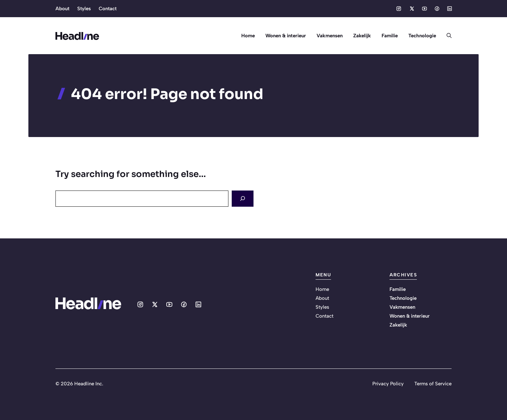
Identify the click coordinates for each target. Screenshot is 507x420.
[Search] (243, 199)
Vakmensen (330, 36)
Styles (84, 9)
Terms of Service (433, 384)
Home (248, 36)
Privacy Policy (388, 384)
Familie (390, 36)
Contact (108, 9)
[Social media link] (399, 9)
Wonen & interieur (286, 36)
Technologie (422, 36)
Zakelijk (362, 36)
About (62, 9)
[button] (446, 36)
